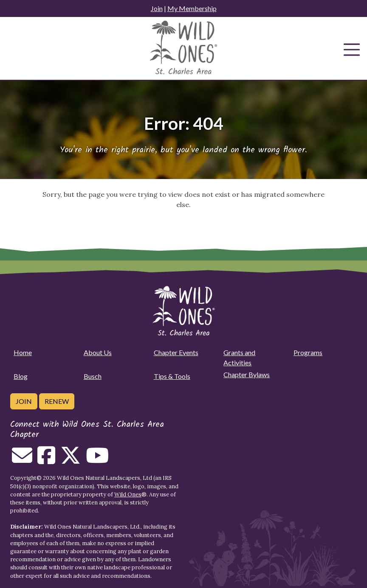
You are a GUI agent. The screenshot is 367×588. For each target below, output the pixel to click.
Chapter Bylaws (247, 374)
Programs (308, 352)
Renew (57, 401)
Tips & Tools (172, 376)
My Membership (192, 8)
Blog (21, 376)
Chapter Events (176, 352)
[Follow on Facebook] (46, 460)
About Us (98, 352)
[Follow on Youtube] (97, 460)
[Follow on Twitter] (71, 460)
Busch (93, 376)
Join (157, 8)
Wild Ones (128, 494)
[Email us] (22, 460)
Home (23, 352)
